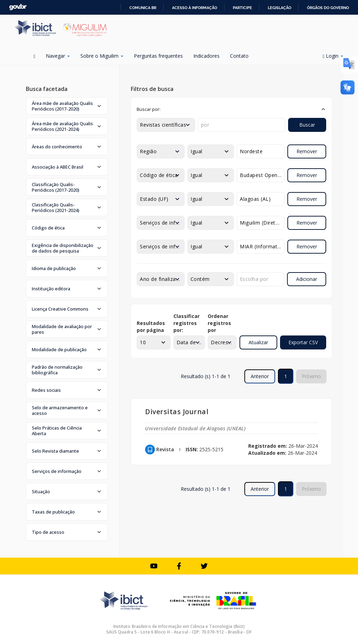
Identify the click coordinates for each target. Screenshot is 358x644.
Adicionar (307, 279)
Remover (307, 151)
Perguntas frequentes (158, 56)
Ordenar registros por (219, 323)
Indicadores (206, 56)
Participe (242, 8)
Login (333, 56)
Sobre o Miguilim (102, 56)
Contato (239, 56)
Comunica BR (143, 8)
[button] (67, 106)
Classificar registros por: (187, 323)
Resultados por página (151, 327)
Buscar (307, 125)
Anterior (260, 376)
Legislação (280, 8)
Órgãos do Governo (328, 8)
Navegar (58, 56)
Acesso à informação (195, 8)
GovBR (18, 7)
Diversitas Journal (177, 412)
